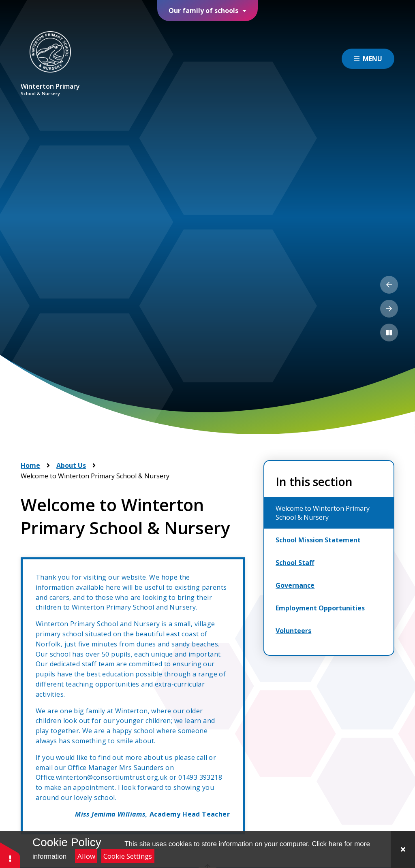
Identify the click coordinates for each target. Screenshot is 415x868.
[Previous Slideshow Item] (389, 285)
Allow (86, 856)
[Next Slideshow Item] (389, 309)
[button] (10, 855)
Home (30, 465)
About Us (71, 465)
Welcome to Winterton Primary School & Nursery (95, 476)
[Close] (403, 849)
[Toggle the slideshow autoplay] (389, 333)
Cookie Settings (128, 856)
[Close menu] (368, 59)
